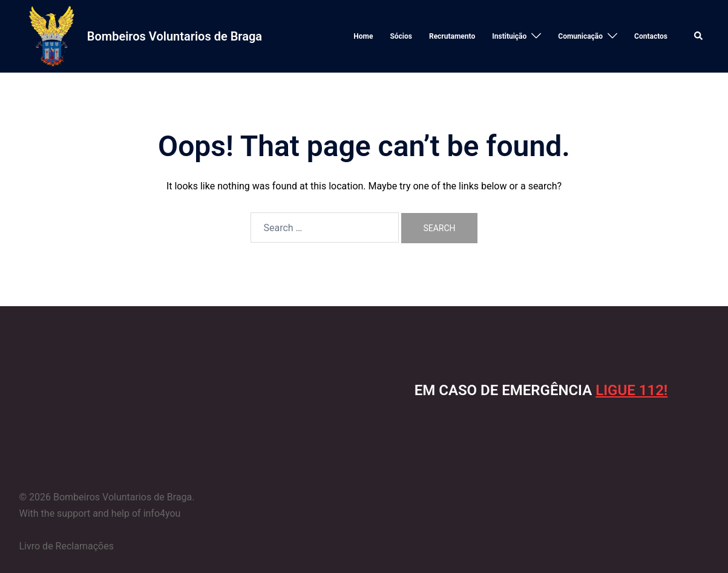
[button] (699, 36)
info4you (162, 513)
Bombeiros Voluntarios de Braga (175, 36)
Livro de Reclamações (67, 546)
